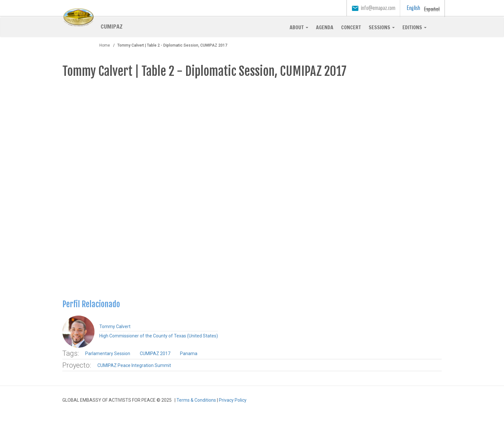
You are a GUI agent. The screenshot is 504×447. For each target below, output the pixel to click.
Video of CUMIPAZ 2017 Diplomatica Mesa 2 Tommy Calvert (252, 187)
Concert (351, 27)
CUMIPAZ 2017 (155, 353)
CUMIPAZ (112, 26)
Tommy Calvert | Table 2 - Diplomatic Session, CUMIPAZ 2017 (204, 71)
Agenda (325, 27)
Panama (189, 353)
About (299, 27)
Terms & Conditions (196, 400)
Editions (414, 27)
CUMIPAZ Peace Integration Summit (134, 365)
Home (105, 45)
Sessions (382, 27)
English (414, 8)
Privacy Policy (233, 400)
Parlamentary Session (108, 353)
